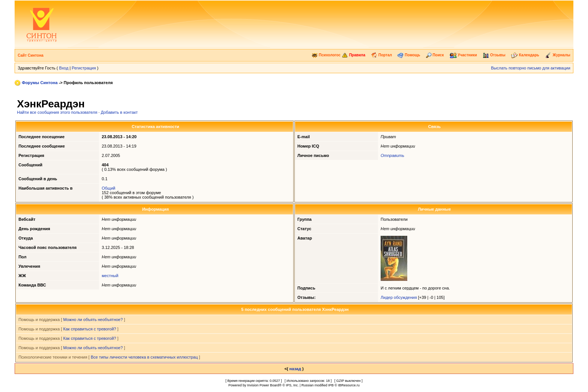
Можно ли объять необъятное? (93, 320)
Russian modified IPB (318, 385)
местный (110, 276)
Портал (381, 55)
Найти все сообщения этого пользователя (57, 112)
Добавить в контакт (119, 112)
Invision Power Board (263, 385)
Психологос (326, 55)
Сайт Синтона (31, 55)
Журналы (558, 55)
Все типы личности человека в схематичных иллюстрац (144, 357)
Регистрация (84, 68)
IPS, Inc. (292, 385)
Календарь (525, 55)
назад (295, 369)
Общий (108, 188)
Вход (64, 68)
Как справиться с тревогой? (90, 329)
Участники (463, 55)
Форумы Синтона (40, 83)
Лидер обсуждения (399, 297)
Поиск (435, 55)
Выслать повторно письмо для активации (531, 68)
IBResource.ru (349, 385)
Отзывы (494, 55)
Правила (353, 55)
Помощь (409, 55)
